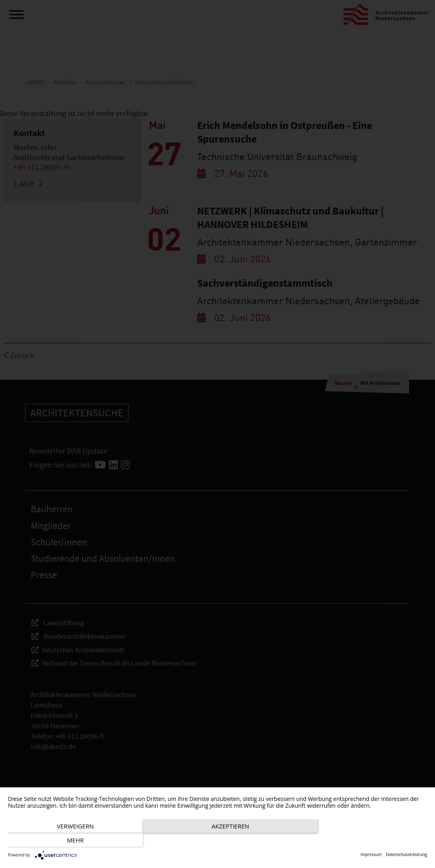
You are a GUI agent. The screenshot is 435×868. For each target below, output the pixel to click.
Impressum (371, 855)
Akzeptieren (217, 840)
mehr (364, 840)
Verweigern (71, 840)
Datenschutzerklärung (406, 855)
